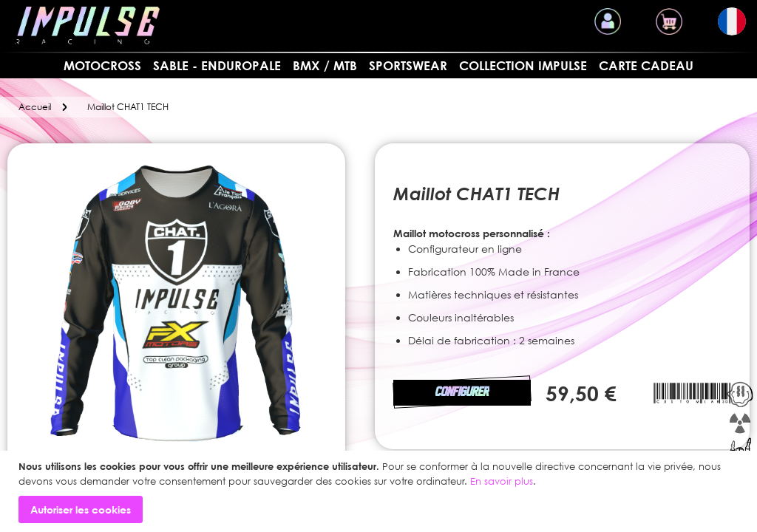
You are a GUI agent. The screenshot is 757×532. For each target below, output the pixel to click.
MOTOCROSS (102, 65)
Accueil (35, 107)
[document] (380, 491)
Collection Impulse (523, 65)
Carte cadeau (646, 65)
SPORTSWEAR (408, 65)
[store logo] (87, 25)
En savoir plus (502, 481)
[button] (732, 21)
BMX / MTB (325, 65)
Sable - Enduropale (217, 65)
